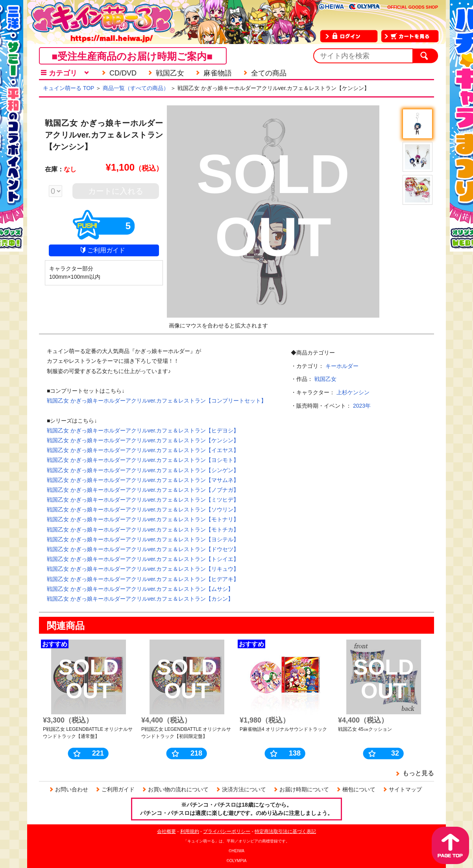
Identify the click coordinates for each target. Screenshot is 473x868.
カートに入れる (116, 191)
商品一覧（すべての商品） (136, 88)
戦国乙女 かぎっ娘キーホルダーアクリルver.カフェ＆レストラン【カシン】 (140, 599)
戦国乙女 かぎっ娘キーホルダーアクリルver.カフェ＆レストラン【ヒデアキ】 (143, 579)
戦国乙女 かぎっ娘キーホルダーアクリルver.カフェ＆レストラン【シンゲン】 (143, 470)
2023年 (362, 406)
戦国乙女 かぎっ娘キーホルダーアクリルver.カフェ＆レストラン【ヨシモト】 (143, 460)
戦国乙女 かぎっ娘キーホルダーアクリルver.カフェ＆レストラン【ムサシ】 (140, 589)
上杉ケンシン (353, 392)
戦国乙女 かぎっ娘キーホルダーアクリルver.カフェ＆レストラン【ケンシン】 (143, 440)
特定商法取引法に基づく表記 (285, 831)
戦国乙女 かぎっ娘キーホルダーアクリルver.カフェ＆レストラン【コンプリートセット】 (157, 401)
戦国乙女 (325, 379)
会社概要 (166, 831)
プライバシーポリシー (227, 831)
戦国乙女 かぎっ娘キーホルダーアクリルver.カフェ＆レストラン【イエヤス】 (143, 450)
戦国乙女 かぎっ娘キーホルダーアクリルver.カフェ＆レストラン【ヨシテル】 (143, 539)
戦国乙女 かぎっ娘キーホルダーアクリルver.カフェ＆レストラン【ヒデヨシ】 (143, 430)
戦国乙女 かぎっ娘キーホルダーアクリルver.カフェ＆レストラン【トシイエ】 (143, 559)
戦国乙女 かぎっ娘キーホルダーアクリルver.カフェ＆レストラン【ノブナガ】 (143, 490)
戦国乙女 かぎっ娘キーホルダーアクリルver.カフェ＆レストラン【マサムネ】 (143, 480)
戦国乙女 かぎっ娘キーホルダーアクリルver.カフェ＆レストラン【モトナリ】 (143, 519)
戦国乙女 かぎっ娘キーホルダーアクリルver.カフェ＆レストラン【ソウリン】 (143, 509)
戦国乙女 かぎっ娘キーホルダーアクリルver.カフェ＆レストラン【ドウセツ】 (143, 549)
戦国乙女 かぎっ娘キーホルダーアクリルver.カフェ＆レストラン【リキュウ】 (143, 569)
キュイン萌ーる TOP (68, 88)
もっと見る (418, 773)
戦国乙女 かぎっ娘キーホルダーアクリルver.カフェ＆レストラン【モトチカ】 (143, 530)
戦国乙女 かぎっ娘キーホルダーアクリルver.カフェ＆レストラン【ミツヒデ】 (143, 500)
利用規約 (190, 831)
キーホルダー (342, 366)
